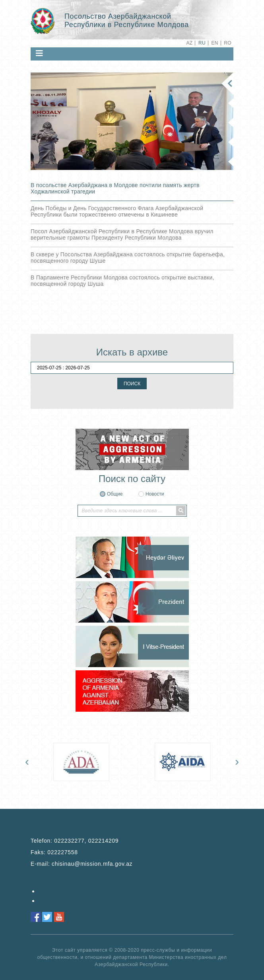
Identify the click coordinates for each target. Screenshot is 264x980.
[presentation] (27, 761)
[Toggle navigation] (39, 53)
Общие (115, 494)
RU (202, 43)
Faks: (54, 852)
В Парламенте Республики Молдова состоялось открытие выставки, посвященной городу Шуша (122, 281)
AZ (189, 43)
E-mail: (82, 864)
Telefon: (75, 841)
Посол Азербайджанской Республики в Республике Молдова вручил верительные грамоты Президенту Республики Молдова (122, 234)
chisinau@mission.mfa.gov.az (92, 864)
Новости (155, 494)
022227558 (62, 852)
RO (228, 43)
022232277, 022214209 (86, 841)
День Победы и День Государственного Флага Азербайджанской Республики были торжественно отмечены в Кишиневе (117, 211)
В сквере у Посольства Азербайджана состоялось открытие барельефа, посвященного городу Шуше (128, 258)
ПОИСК (132, 384)
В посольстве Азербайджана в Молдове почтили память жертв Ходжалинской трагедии (115, 188)
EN (214, 43)
